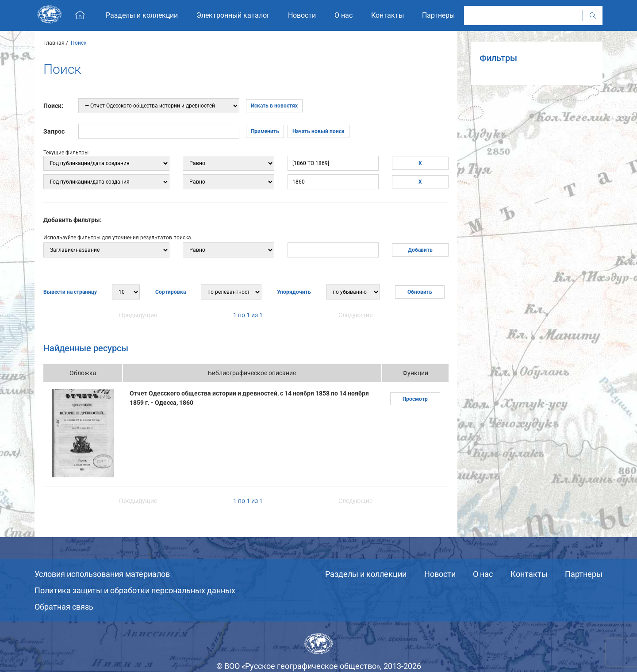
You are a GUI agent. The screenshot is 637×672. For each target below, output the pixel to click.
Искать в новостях (274, 106)
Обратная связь (64, 607)
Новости (440, 574)
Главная (54, 43)
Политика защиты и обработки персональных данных (135, 590)
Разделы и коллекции (366, 574)
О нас (483, 574)
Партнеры (584, 574)
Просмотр (415, 399)
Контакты (529, 574)
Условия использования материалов (102, 574)
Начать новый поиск (318, 131)
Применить (265, 131)
